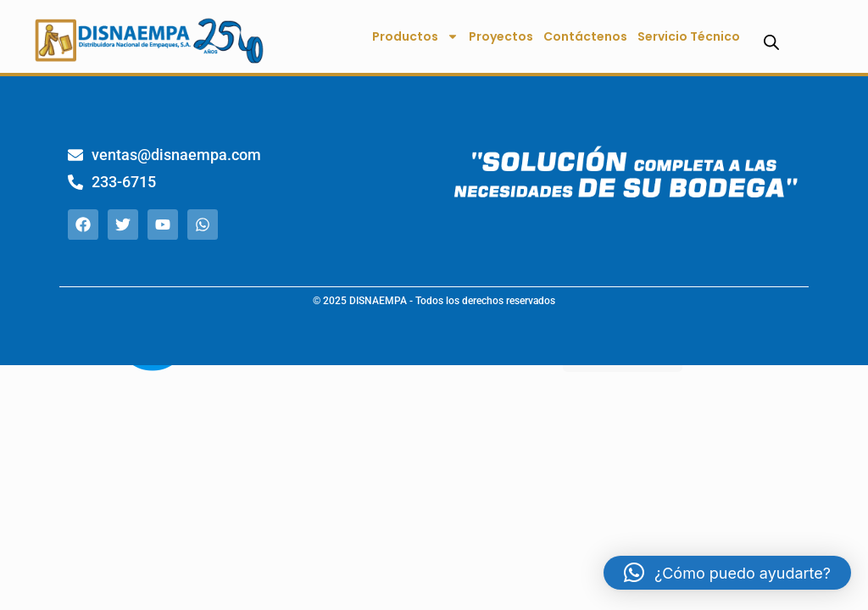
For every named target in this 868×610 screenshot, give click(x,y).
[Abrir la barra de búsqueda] (771, 42)
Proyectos (501, 36)
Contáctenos (585, 36)
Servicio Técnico (689, 36)
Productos (415, 36)
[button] (727, 573)
